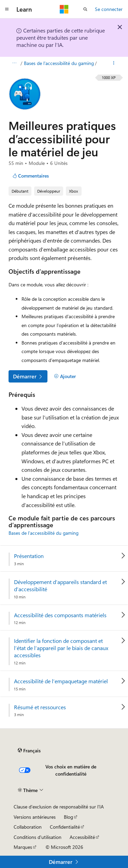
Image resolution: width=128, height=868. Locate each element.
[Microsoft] (64, 9)
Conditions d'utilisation (38, 837)
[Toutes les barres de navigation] (14, 63)
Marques (23, 847)
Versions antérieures (35, 817)
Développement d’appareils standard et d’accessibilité (60, 586)
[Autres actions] (114, 63)
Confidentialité (65, 827)
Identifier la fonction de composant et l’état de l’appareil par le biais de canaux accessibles (61, 648)
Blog (68, 817)
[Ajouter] (65, 376)
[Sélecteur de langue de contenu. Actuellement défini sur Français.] (29, 751)
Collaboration (28, 827)
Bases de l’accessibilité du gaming (59, 63)
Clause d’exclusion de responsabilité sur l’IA (59, 807)
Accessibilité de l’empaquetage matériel (61, 681)
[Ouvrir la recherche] (85, 9)
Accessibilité (82, 837)
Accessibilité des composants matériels (60, 615)
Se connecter (109, 9)
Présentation (29, 556)
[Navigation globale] (7, 9)
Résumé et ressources (40, 707)
